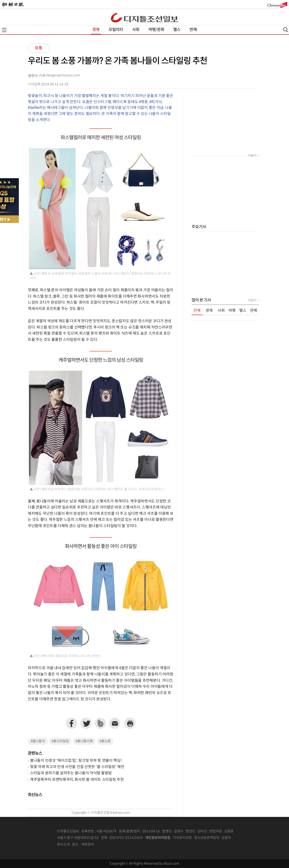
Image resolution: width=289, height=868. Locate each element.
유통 (39, 48)
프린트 (130, 723)
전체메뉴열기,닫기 (4, 30)
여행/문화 (156, 30)
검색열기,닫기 (286, 30)
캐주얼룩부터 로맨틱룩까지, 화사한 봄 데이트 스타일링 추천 (77, 780)
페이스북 (72, 723)
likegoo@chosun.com (63, 75)
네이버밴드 (100, 723)
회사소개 (63, 845)
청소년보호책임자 (207, 838)
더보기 (252, 156)
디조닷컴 (144, 17)
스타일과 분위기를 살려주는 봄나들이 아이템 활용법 (71, 773)
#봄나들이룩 (84, 741)
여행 (232, 311)
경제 (96, 30)
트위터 (86, 723)
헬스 (177, 30)
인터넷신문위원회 (246, 838)
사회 (136, 30)
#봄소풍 (105, 741)
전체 (197, 311)
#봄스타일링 (60, 741)
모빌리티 (116, 30)
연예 (193, 30)
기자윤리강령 (182, 838)
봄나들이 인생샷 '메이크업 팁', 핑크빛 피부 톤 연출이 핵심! (76, 761)
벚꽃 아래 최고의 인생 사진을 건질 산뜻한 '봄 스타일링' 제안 (77, 767)
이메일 (115, 723)
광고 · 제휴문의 (83, 845)
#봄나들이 (38, 741)
